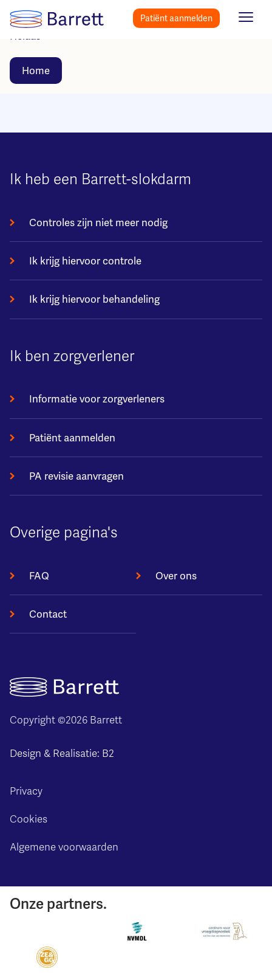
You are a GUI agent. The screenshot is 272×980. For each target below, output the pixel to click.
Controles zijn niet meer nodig (98, 223)
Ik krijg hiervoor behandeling (94, 299)
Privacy (26, 791)
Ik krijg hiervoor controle (85, 261)
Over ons (176, 576)
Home (36, 71)
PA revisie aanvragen (76, 476)
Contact (48, 614)
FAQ (39, 576)
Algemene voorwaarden (64, 847)
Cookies (29, 819)
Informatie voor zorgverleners (97, 399)
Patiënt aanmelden (176, 18)
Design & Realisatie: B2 (62, 754)
